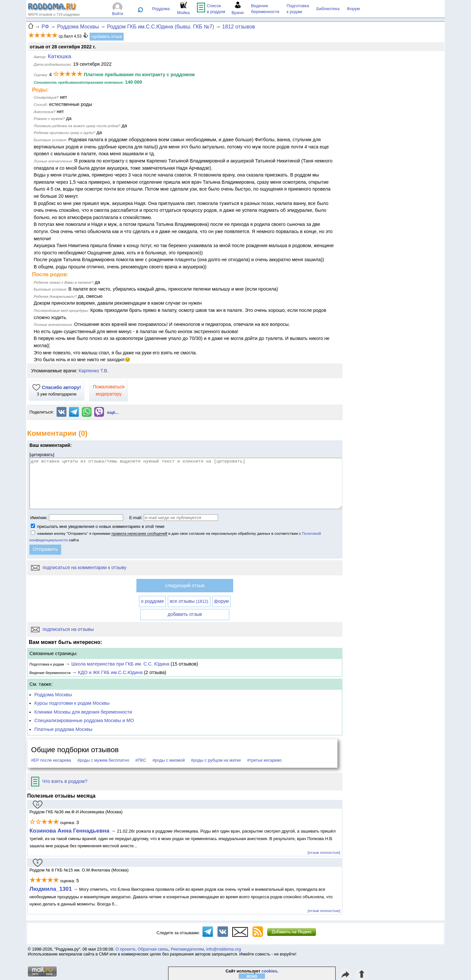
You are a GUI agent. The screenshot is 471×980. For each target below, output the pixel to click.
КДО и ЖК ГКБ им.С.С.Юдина (110, 672)
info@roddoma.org (223, 949)
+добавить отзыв (106, 37)
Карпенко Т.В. (93, 371)
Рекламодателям (187, 949)
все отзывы (189, 601)
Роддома (161, 9)
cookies (270, 971)
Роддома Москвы (53, 695)
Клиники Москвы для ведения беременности (83, 712)
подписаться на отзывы (62, 629)
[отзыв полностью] (324, 852)
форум (222, 601)
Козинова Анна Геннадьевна (70, 831)
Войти (118, 14)
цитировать (42, 455)
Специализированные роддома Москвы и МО (84, 720)
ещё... (113, 412)
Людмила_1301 (51, 889)
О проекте (125, 949)
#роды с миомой (169, 760)
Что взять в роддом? (59, 781)
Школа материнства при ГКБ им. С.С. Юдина (120, 664)
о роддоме (152, 601)
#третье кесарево (264, 760)
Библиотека (328, 9)
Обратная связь (153, 949)
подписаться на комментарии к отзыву (79, 567)
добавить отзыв (185, 614)
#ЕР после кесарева (51, 760)
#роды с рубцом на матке (216, 760)
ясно (252, 976)
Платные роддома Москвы (63, 729)
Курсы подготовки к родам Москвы (72, 703)
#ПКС (141, 760)
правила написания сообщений (139, 533)
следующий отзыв (185, 585)
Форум (353, 9)
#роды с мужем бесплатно (103, 760)
